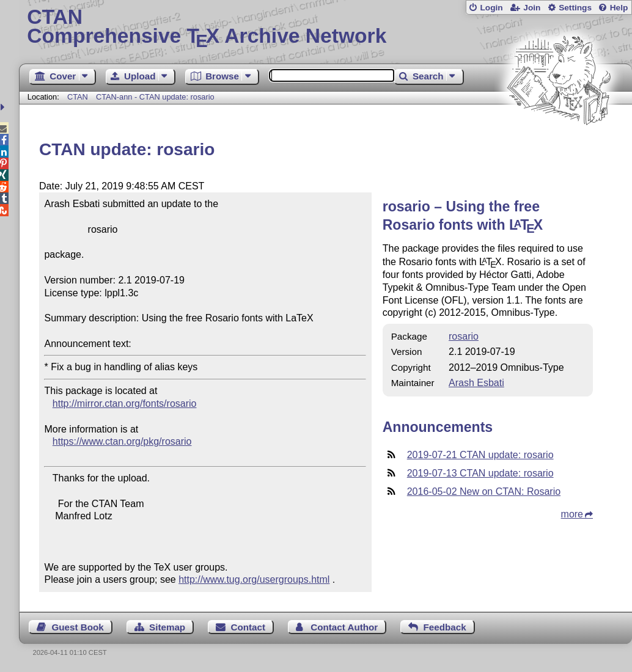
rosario (464, 336)
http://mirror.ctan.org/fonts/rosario (125, 404)
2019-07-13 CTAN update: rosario (480, 473)
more (572, 514)
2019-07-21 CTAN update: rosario (480, 455)
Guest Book (78, 627)
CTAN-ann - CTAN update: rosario (155, 97)
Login (491, 8)
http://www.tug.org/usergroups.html (254, 579)
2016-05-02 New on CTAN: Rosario (484, 491)
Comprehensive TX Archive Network (325, 27)
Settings (575, 8)
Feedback (445, 627)
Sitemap (167, 627)
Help (619, 8)
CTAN (78, 97)
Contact (248, 627)
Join (532, 8)
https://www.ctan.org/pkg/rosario (122, 441)
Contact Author (344, 627)
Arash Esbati (476, 383)
